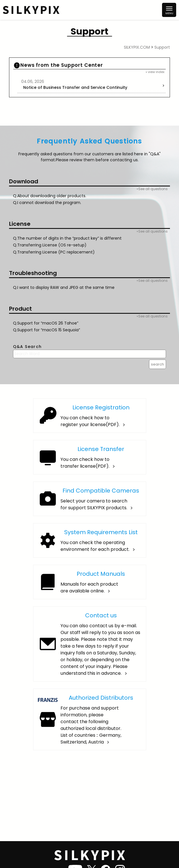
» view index (155, 72)
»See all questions (152, 189)
